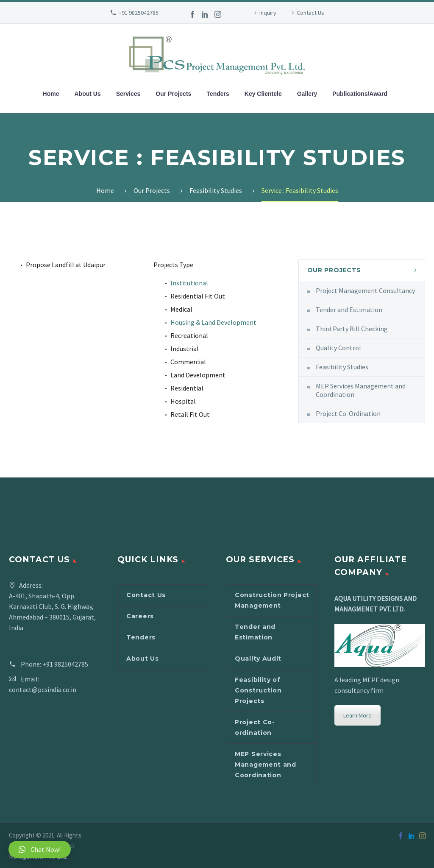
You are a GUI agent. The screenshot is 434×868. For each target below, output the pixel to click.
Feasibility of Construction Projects (258, 690)
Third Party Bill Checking (352, 329)
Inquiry (268, 13)
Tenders (218, 94)
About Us (88, 94)
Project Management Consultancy (365, 290)
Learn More (357, 715)
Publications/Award (360, 94)
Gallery (307, 94)
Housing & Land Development (213, 322)
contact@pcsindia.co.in (43, 689)
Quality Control (338, 348)
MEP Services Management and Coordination (361, 390)
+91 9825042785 (139, 13)
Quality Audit (258, 659)
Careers (140, 616)
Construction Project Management (272, 600)
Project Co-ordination (255, 727)
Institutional (189, 283)
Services (128, 94)
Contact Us (310, 13)
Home (51, 94)
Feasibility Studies (342, 367)
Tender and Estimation (349, 310)
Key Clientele (263, 94)
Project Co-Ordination (348, 413)
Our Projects (173, 94)
